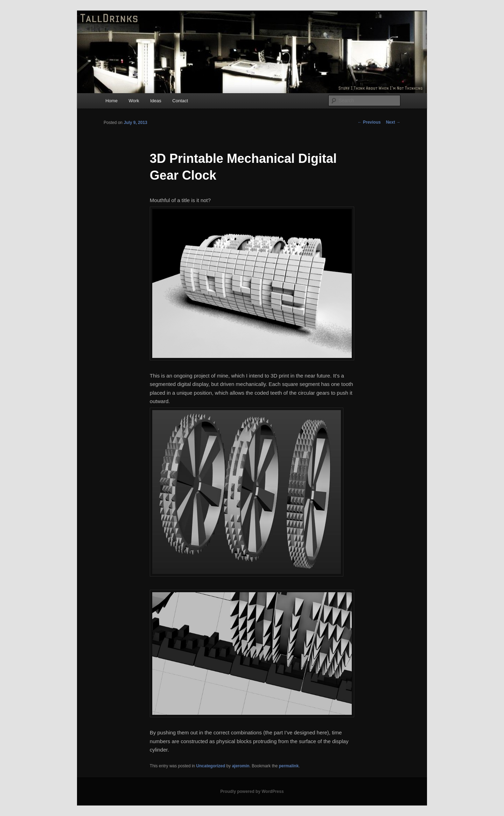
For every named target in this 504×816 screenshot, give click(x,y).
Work (134, 101)
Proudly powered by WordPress (252, 791)
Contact (180, 101)
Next (393, 122)
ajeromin (241, 766)
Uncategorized (211, 766)
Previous (369, 122)
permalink (289, 766)
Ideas (156, 101)
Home (111, 101)
